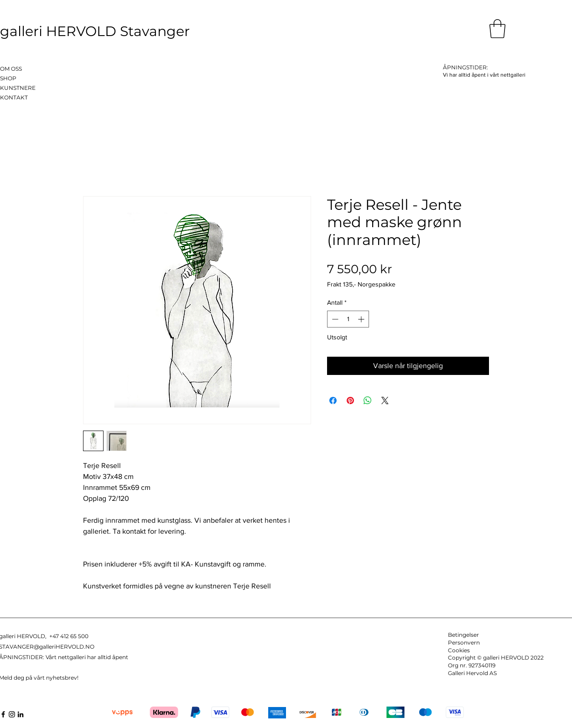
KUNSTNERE (18, 88)
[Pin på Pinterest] (350, 400)
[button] (497, 29)
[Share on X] (385, 400)
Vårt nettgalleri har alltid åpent (87, 657)
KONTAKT (14, 97)
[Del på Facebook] (333, 400)
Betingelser (463, 635)
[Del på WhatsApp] (368, 400)
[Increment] (362, 319)
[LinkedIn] (21, 714)
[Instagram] (12, 714)
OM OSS (11, 69)
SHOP (8, 78)
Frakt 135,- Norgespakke (361, 284)
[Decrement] (334, 319)
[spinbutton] (348, 319)
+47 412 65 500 (69, 636)
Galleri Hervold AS (472, 673)
